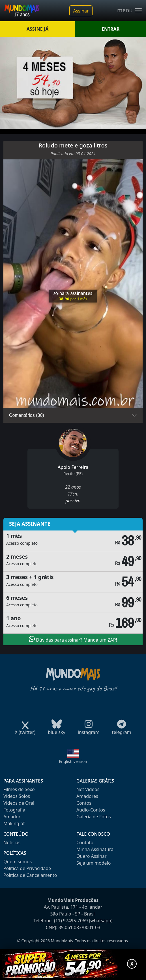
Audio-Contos (91, 810)
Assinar (81, 11)
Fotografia (14, 810)
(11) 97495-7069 (71, 921)
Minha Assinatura (95, 849)
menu (130, 11)
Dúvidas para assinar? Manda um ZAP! (73, 639)
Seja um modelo (94, 863)
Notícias (12, 842)
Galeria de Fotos (94, 817)
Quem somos (18, 862)
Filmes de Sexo (19, 789)
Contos (84, 803)
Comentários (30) (27, 415)
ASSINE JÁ (37, 29)
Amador (12, 817)
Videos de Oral (19, 803)
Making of (14, 823)
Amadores (87, 796)
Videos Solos (17, 796)
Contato (85, 842)
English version (73, 761)
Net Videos (88, 789)
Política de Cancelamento (30, 875)
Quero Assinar (92, 856)
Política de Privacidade (27, 868)
